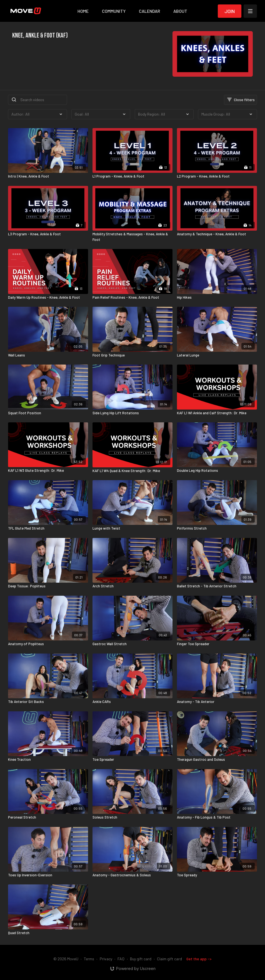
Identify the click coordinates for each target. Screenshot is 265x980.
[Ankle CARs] (132, 702)
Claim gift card (169, 959)
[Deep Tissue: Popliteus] (48, 586)
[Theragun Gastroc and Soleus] (217, 760)
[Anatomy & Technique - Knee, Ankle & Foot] (217, 234)
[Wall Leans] (48, 355)
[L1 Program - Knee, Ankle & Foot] (132, 176)
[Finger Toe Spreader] (217, 644)
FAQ (121, 959)
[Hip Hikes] (217, 298)
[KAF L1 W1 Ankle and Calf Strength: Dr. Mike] (217, 413)
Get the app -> (199, 959)
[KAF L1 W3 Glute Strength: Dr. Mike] (48, 471)
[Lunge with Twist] (132, 528)
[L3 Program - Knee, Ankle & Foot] (48, 234)
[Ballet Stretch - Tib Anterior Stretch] (217, 586)
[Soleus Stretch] (132, 817)
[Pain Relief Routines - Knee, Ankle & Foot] (132, 298)
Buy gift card (141, 959)
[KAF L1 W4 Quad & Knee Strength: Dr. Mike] (132, 471)
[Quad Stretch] (48, 933)
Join (230, 11)
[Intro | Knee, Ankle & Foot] (48, 176)
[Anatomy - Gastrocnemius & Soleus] (132, 875)
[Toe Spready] (217, 875)
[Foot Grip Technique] (132, 355)
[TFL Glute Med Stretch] (48, 528)
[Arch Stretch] (132, 586)
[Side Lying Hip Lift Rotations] (132, 413)
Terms (89, 959)
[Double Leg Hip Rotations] (217, 471)
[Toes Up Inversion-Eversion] (48, 875)
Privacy (106, 959)
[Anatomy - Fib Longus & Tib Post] (217, 817)
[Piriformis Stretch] (217, 528)
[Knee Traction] (48, 760)
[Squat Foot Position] (48, 413)
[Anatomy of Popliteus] (48, 644)
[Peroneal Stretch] (48, 817)
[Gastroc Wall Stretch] (132, 644)
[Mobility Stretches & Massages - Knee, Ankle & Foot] (132, 237)
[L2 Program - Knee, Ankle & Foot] (217, 176)
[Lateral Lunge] (217, 355)
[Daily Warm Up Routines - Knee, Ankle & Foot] (48, 298)
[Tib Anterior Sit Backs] (48, 702)
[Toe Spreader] (132, 760)
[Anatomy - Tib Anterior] (217, 702)
